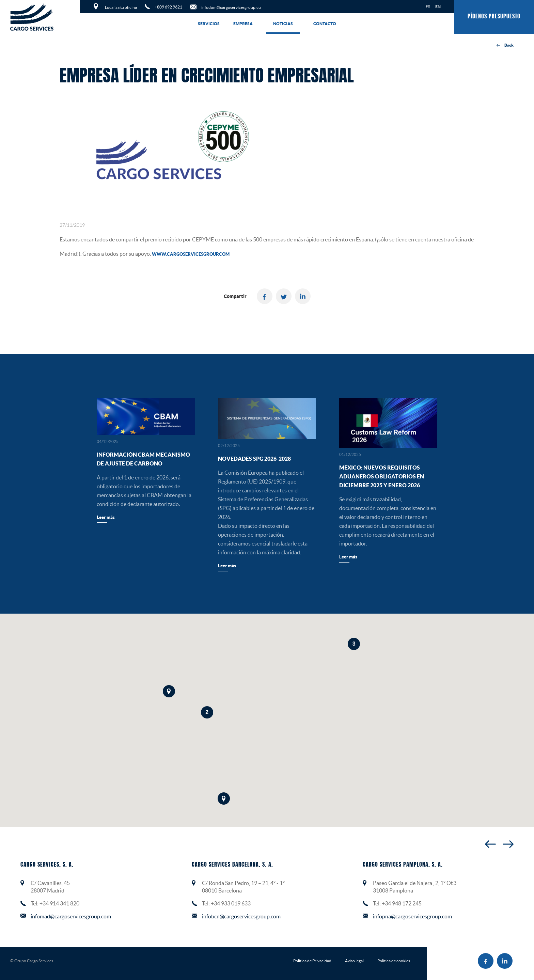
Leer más (106, 517)
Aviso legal (354, 961)
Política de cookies (394, 961)
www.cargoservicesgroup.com (191, 254)
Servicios (209, 24)
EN (438, 7)
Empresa (243, 24)
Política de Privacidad (312, 961)
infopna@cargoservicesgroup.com (412, 916)
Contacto (325, 24)
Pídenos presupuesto (494, 17)
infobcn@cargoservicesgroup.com (241, 916)
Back (505, 45)
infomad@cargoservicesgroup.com (71, 916)
